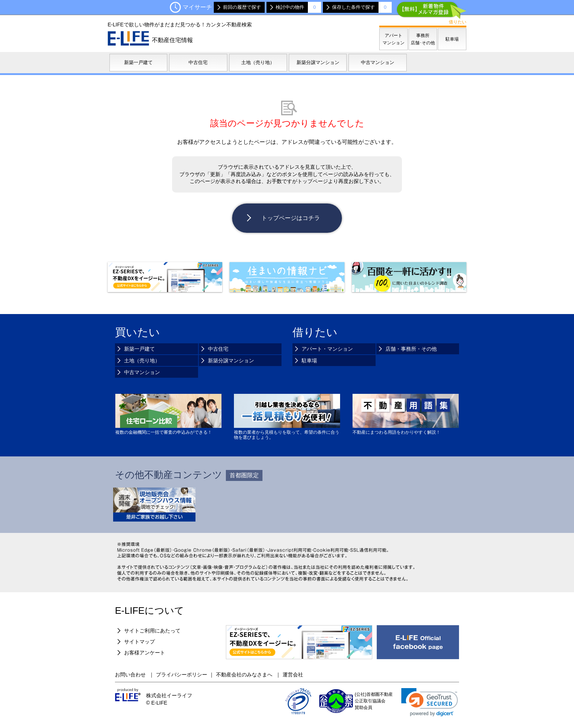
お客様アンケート (145, 653)
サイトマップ (139, 642)
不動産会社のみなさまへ (245, 675)
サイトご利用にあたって (152, 631)
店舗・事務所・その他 (411, 349)
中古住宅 (218, 349)
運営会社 (293, 675)
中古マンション (142, 372)
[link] (430, 702)
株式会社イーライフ (169, 695)
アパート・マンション (327, 349)
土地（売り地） (142, 361)
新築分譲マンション (231, 361)
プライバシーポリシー (182, 675)
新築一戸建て (139, 349)
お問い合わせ (131, 675)
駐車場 (309, 361)
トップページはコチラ (291, 218)
